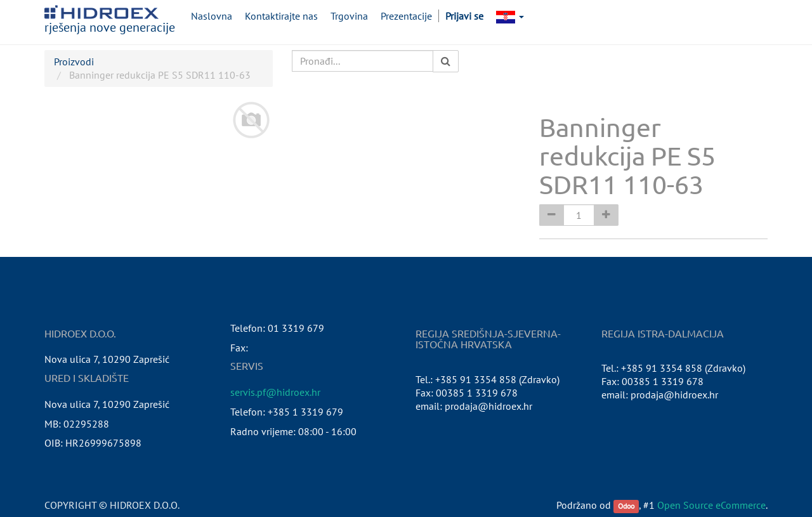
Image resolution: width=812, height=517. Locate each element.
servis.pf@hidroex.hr (275, 392)
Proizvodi (74, 62)
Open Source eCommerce (711, 505)
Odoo (626, 506)
